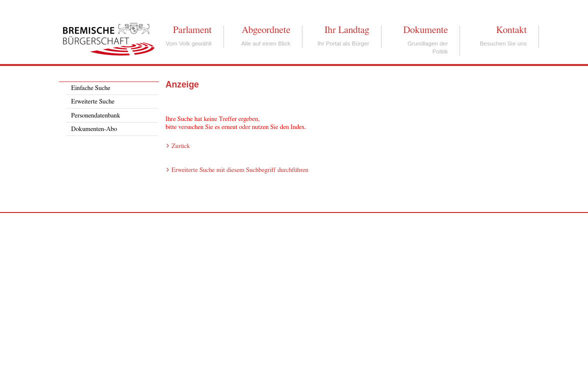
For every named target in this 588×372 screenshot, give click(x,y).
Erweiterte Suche (93, 102)
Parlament (192, 30)
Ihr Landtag (347, 30)
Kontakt (511, 30)
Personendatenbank (95, 116)
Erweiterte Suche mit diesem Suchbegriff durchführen (240, 170)
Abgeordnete (266, 30)
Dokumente (425, 30)
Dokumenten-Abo (94, 129)
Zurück (181, 146)
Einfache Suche (90, 88)
